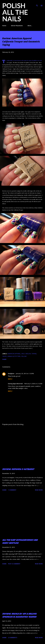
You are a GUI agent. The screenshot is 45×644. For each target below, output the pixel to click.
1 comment (12, 490)
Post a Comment (14, 564)
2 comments (13, 638)
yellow (24, 356)
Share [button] (4, 359)
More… (30, 26)
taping (34, 354)
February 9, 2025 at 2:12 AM (33, 384)
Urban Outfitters (14, 356)
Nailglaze (11, 374)
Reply (10, 379)
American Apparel (14, 354)
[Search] (37, 3)
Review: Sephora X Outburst (18, 470)
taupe (4, 356)
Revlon (28, 354)
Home (4, 26)
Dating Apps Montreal (15, 384)
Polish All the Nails (15, 12)
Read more (39, 490)
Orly (23, 354)
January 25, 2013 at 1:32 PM (25, 374)
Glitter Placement (17, 26)
